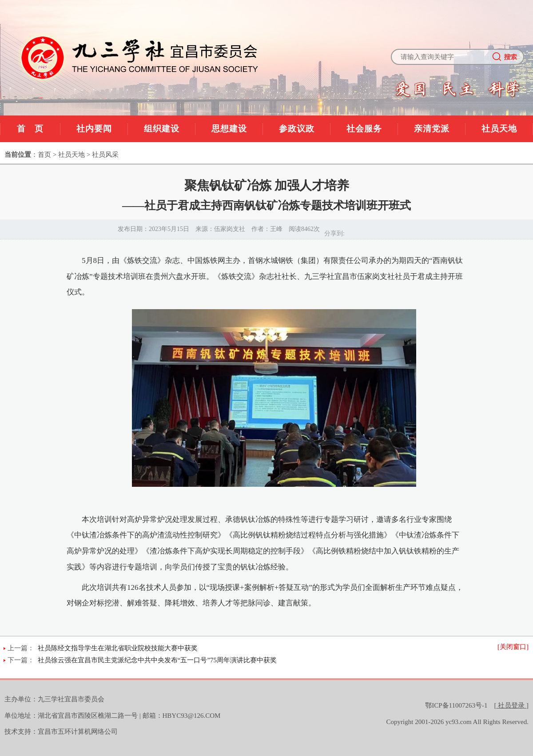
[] (512, 705)
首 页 (30, 129)
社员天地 (499, 129)
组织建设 (162, 129)
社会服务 (364, 129)
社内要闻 (94, 129)
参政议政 (297, 129)
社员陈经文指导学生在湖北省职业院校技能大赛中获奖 (118, 648)
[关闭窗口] (513, 647)
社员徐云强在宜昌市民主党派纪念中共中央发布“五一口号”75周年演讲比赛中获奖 (157, 660)
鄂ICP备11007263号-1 (456, 705)
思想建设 (229, 129)
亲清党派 (432, 129)
